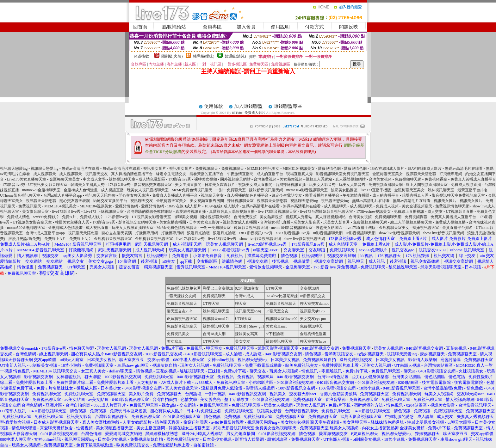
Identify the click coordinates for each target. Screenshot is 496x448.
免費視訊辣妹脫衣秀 (184, 288)
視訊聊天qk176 (312, 311)
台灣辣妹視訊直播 (291, 185)
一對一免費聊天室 (231, 190)
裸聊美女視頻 (206, 179)
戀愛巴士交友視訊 (218, 288)
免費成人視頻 (387, 206)
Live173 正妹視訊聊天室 (104, 212)
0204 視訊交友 (247, 288)
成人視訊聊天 (45, 174)
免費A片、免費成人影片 (82, 217)
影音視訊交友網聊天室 (153, 185)
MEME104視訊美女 (263, 169)
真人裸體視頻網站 (350, 179)
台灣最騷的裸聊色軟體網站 (150, 212)
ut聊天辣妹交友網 (181, 296)
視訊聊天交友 (96, 174)
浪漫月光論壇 (198, 233)
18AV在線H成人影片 (387, 169)
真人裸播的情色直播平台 (132, 174)
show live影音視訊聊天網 (399, 233)
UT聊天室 (274, 288)
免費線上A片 (55, 239)
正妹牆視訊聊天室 (182, 319)
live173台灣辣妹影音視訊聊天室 (326, 212)
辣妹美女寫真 (246, 334)
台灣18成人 (245, 296)
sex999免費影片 (46, 217)
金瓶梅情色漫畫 (313, 334)
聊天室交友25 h (180, 311)
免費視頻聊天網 (408, 179)
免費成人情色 (18, 217)
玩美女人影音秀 (322, 185)
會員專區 (212, 27)
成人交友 (435, 212)
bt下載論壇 (275, 334)
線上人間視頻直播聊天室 (427, 185)
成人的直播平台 (270, 174)
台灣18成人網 (214, 334)
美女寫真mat (276, 326)
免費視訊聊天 (207, 169)
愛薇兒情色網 (329, 169)
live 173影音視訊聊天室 (277, 212)
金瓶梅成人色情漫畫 (81, 190)
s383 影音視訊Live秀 (256, 233)
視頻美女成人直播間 (255, 185)
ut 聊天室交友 (277, 311)
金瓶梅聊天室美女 (387, 174)
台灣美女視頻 (380, 179)
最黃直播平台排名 (473, 190)
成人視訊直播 (112, 190)
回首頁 (140, 27)
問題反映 (349, 27)
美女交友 (243, 341)
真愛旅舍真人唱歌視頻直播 (232, 212)
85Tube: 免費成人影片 (249, 113)
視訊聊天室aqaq (248, 311)
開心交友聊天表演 (134, 195)
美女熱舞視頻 (291, 179)
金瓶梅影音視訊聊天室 (113, 239)
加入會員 (246, 27)
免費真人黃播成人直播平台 (473, 179)
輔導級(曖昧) (204, 56)
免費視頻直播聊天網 (386, 185)
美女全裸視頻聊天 (417, 206)
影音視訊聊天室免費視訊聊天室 (343, 174)
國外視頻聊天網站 (235, 179)
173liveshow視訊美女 (373, 212)
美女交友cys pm (313, 319)
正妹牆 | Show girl (249, 326)
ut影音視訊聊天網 (328, 233)
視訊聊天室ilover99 (282, 319)
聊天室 (241, 304)
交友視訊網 (309, 288)
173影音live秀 (180, 179)
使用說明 (280, 27)
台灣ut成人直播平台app (63, 195)
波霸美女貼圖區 (344, 190)
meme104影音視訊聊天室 (307, 190)
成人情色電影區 (152, 179)
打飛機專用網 (451, 174)
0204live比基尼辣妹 (282, 296)
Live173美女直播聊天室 (27, 179)
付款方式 (314, 27)
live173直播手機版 (376, 190)
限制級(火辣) (172, 56)
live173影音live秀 (66, 212)
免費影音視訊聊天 (182, 304)
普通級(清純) (235, 56)
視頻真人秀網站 (319, 179)
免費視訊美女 (178, 334)
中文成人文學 (94, 179)
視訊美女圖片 (155, 169)
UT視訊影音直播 (460, 212)
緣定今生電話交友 (171, 174)
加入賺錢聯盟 (248, 106)
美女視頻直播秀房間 (207, 201)
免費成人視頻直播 (466, 185)
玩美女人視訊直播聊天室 (148, 190)
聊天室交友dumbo (315, 304)
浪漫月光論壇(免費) (25, 239)
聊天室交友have (313, 341)
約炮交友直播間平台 (110, 201)
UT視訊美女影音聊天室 (48, 185)
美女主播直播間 (188, 185)
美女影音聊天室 (35, 212)
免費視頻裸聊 (436, 179)
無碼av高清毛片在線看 (81, 169)
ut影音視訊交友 (313, 296)
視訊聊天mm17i (216, 319)
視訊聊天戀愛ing (14, 169)
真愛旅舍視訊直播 (191, 212)
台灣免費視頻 (265, 179)
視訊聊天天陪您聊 (421, 174)
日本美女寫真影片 (220, 185)
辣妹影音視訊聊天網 (266, 190)
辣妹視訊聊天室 (122, 179)
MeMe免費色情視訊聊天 (192, 190)
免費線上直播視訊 (409, 212)
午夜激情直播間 (240, 174)
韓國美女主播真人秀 (88, 185)
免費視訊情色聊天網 (452, 206)
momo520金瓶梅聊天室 (41, 190)
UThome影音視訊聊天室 (20, 195)
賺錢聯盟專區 (288, 106)
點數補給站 (174, 27)
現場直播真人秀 (300, 174)
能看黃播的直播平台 (207, 174)
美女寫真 (174, 341)
